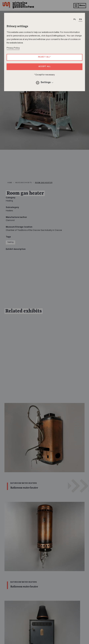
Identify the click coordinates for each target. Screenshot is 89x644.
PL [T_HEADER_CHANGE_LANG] (75, 19)
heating (10, 242)
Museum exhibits (24, 183)
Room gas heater (44, 183)
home (10, 183)
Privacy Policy (13, 48)
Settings (44, 83)
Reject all (44, 57)
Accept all (45, 67)
